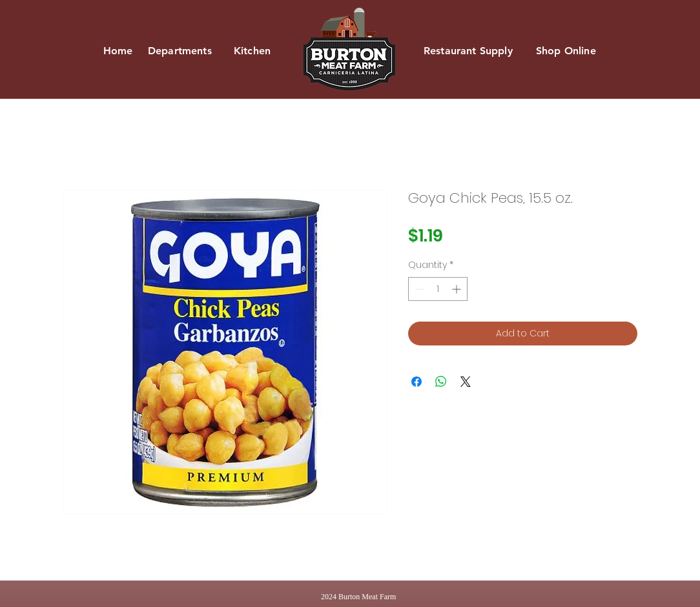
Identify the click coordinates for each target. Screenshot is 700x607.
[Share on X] (466, 382)
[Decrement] (418, 289)
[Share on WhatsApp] (441, 382)
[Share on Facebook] (417, 382)
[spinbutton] (438, 289)
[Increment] (458, 289)
